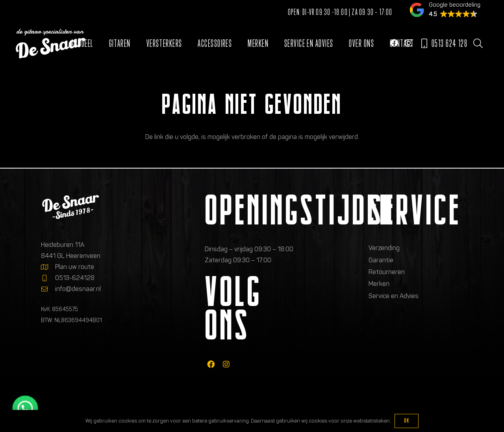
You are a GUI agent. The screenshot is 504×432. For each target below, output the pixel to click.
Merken (379, 284)
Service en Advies (394, 296)
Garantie (381, 260)
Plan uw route (75, 267)
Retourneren (387, 272)
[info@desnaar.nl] (48, 289)
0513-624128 (75, 278)
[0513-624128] (48, 278)
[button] (478, 43)
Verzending (384, 248)
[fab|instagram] (226, 364)
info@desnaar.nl (78, 289)
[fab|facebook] (211, 364)
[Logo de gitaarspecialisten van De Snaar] (51, 44)
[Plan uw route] (48, 267)
